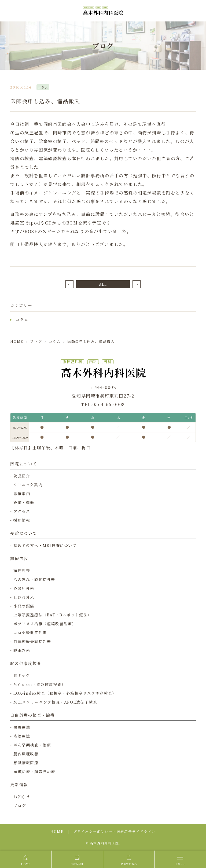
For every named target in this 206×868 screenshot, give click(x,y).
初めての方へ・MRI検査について (45, 545)
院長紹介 (22, 476)
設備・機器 (24, 502)
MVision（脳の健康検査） (40, 684)
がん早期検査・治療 (32, 745)
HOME (57, 831)
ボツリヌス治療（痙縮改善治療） (45, 624)
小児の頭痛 (24, 606)
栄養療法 (22, 727)
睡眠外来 (22, 650)
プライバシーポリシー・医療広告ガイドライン (114, 831)
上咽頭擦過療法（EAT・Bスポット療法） (53, 615)
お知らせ (22, 797)
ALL (103, 284)
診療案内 (22, 494)
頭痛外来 (22, 571)
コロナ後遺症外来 (30, 632)
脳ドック (22, 675)
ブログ (20, 806)
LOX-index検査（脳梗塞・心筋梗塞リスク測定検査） (65, 693)
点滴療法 (22, 736)
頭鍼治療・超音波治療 (34, 771)
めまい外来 (24, 588)
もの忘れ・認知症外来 (34, 579)
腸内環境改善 (26, 754)
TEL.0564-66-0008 (103, 404)
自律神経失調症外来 (32, 641)
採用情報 (22, 520)
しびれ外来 (24, 597)
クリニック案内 (28, 485)
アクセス (22, 511)
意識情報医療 (26, 763)
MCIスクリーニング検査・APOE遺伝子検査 (55, 702)
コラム (22, 319)
